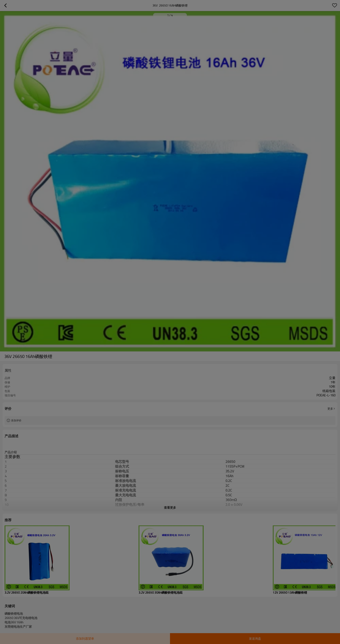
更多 (330, 409)
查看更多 (170, 507)
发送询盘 (255, 638)
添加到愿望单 (85, 638)
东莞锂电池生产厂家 (18, 627)
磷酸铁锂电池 (14, 614)
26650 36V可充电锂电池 (21, 618)
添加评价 (16, 420)
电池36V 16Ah (14, 622)
